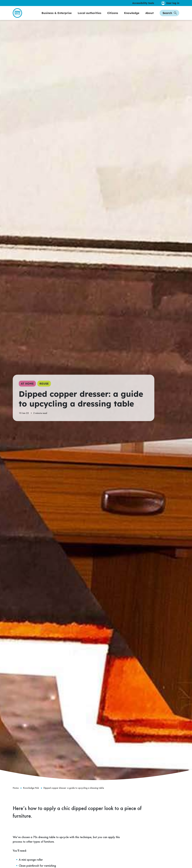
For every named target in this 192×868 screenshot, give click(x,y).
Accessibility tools (143, 3)
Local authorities (89, 16)
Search (170, 16)
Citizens (113, 16)
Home (16, 794)
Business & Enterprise (57, 16)
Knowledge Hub (31, 794)
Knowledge (132, 16)
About (149, 16)
